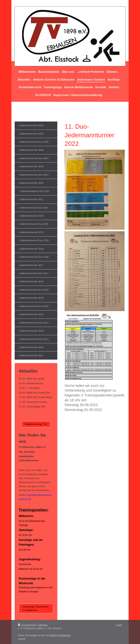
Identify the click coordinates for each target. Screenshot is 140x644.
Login (119, 625)
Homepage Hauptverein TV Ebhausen (35, 608)
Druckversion (27, 625)
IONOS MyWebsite (60, 635)
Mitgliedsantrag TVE (36, 424)
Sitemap (43, 625)
